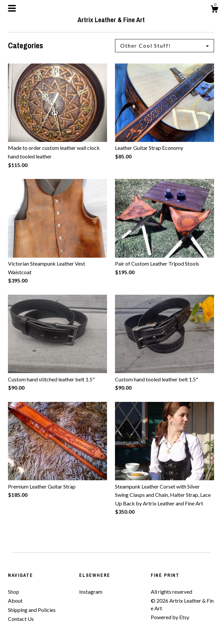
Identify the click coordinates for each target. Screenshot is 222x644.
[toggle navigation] (12, 8)
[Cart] (214, 10)
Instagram (91, 592)
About (15, 601)
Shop (14, 592)
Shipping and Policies (32, 610)
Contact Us (21, 619)
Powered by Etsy (170, 617)
